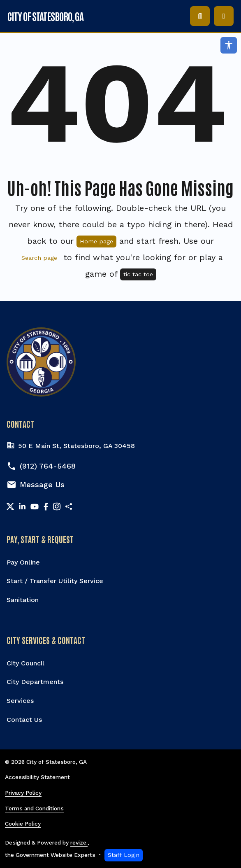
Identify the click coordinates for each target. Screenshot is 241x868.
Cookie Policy (23, 824)
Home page (96, 241)
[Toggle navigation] (224, 16)
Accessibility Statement (37, 777)
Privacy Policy (23, 793)
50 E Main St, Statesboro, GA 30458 (71, 446)
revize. (79, 842)
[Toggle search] (200, 16)
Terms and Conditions (34, 808)
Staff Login (124, 855)
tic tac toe (138, 274)
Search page (39, 258)
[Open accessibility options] (229, 45)
